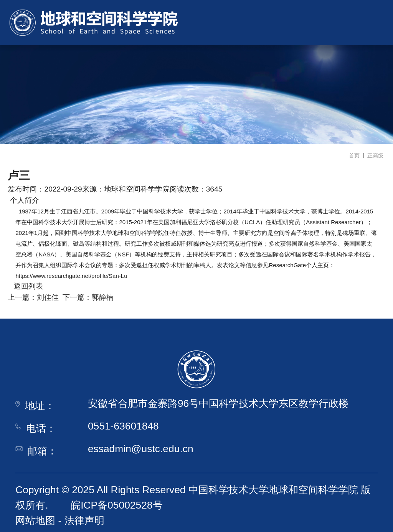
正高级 (375, 155)
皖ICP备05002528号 (116, 505)
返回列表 (25, 286)
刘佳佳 (48, 297)
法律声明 (84, 520)
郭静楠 (103, 297)
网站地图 (35, 520)
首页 (354, 155)
